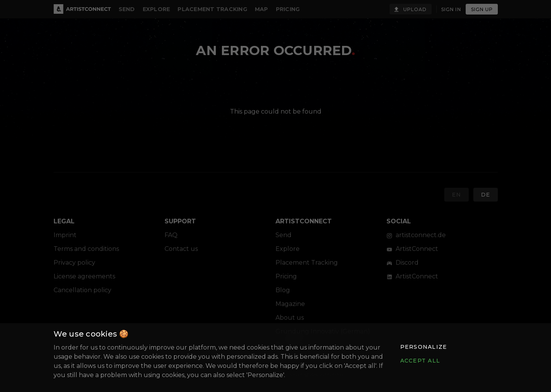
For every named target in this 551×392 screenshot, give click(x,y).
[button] (423, 347)
